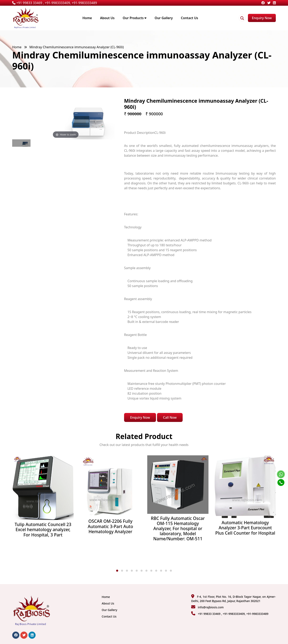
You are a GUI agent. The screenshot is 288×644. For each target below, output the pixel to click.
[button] (117, 571)
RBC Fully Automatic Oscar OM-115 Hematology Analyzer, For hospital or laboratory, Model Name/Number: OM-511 (178, 529)
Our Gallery (164, 18)
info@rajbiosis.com (211, 607)
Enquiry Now (262, 18)
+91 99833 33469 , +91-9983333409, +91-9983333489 (55, 3)
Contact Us (189, 18)
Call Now (170, 417)
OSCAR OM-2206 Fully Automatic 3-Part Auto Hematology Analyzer (110, 526)
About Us (107, 18)
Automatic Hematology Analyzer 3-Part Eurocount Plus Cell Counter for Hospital (245, 528)
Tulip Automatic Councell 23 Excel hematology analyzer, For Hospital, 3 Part (43, 530)
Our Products (135, 18)
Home (87, 18)
